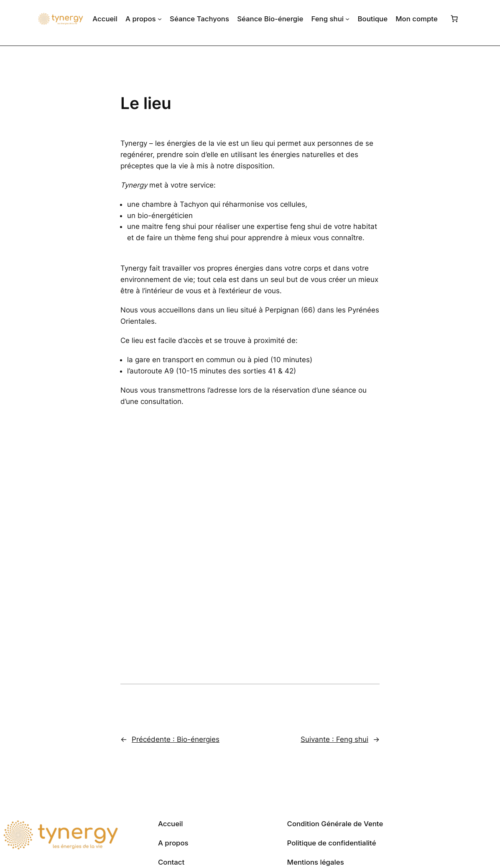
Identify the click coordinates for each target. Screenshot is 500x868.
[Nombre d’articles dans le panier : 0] (454, 19)
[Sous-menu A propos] (160, 19)
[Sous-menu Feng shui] (347, 19)
